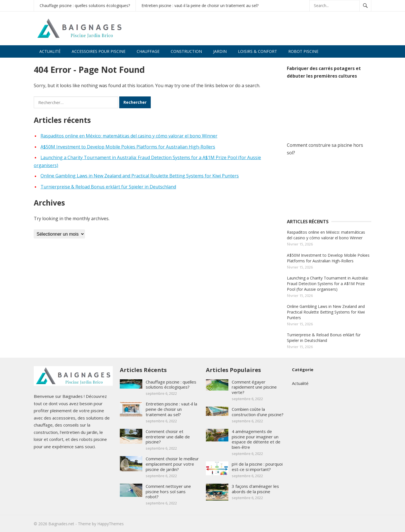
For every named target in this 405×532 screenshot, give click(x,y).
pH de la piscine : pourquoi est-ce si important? (257, 467)
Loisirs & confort (257, 51)
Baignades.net (61, 524)
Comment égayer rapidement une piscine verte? (254, 387)
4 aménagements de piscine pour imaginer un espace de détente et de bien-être (256, 439)
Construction (186, 51)
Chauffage (148, 51)
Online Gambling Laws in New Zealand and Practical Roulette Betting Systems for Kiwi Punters (140, 176)
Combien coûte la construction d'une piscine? (258, 412)
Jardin (220, 51)
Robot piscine (303, 51)
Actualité (50, 51)
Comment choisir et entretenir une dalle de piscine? (168, 437)
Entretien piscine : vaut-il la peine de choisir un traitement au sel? (200, 5)
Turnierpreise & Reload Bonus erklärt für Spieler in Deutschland (108, 187)
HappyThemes (111, 524)
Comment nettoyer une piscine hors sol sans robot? (168, 492)
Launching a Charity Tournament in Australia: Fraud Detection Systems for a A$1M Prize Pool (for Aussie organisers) (328, 284)
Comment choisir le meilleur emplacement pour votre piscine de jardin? (172, 464)
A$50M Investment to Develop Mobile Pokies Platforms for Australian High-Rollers (128, 147)
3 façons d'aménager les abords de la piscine (255, 489)
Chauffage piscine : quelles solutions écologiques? (85, 5)
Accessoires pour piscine (99, 51)
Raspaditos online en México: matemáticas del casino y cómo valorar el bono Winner (129, 136)
